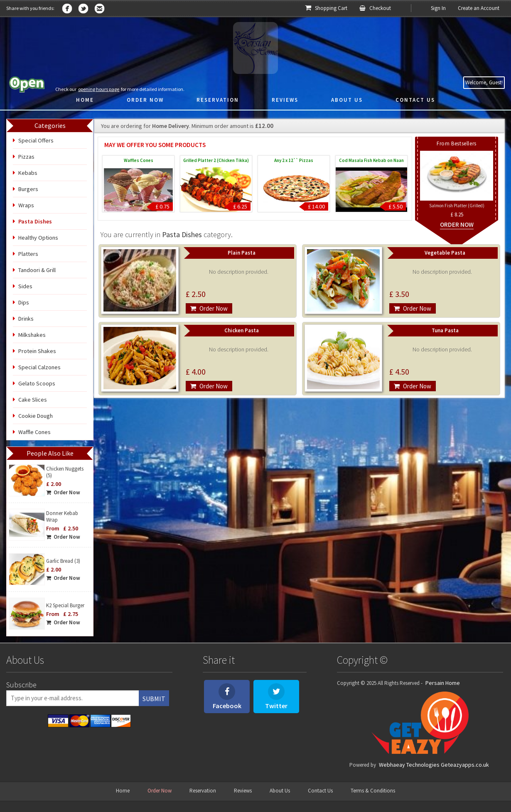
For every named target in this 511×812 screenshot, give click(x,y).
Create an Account (479, 8)
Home (123, 791)
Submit (154, 699)
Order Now (63, 492)
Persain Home (443, 683)
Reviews (243, 791)
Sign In (438, 8)
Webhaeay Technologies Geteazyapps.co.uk (434, 765)
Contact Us (320, 791)
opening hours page (99, 89)
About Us (280, 791)
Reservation (203, 791)
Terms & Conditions (373, 791)
